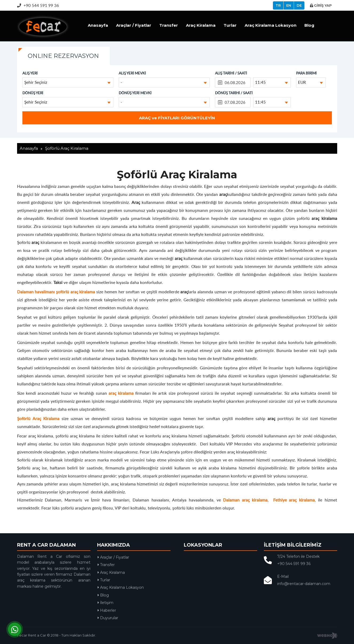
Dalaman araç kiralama (245, 500)
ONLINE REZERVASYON (63, 56)
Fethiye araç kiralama (294, 500)
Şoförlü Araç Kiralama (38, 418)
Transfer (169, 25)
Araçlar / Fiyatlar (134, 25)
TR (278, 5)
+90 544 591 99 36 (38, 5)
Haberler (107, 610)
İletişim (106, 603)
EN (289, 5)
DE (299, 5)
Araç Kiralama (201, 25)
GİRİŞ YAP (321, 5)
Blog (309, 25)
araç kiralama (121, 393)
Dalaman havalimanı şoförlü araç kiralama (56, 292)
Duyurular (108, 618)
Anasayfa (98, 25)
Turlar (230, 25)
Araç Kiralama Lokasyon (271, 25)
